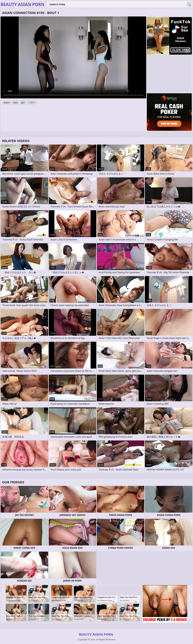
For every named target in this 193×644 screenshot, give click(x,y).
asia (15, 102)
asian (7, 102)
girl (23, 102)
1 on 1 (32, 102)
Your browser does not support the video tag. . (73, 57)
